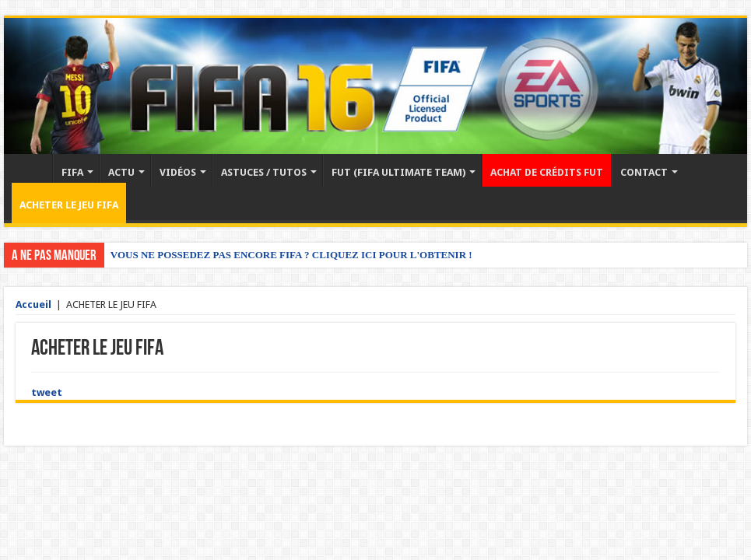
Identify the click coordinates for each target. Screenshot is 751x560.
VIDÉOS (178, 172)
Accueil (32, 170)
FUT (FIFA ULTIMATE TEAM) (398, 172)
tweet (47, 392)
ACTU (121, 172)
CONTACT (644, 172)
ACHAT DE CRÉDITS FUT (547, 172)
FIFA (72, 172)
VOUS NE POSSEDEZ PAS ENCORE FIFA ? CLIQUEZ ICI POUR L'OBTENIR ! (291, 255)
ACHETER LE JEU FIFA (69, 205)
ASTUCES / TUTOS (264, 172)
